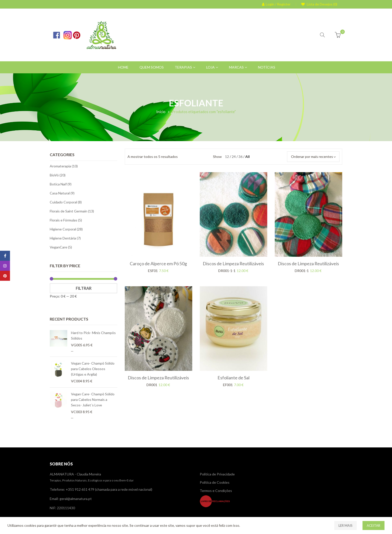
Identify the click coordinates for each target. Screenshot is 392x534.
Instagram (5, 266)
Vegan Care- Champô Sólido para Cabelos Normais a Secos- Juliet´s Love (93, 399)
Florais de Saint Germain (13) (72, 211)
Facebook (5, 256)
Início (161, 112)
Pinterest (5, 276)
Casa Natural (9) (62, 193)
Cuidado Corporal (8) (66, 202)
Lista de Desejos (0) (322, 4)
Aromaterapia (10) (64, 166)
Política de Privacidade (217, 474)
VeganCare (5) (61, 247)
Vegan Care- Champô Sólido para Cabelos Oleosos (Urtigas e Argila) (93, 369)
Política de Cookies (215, 482)
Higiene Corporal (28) (66, 229)
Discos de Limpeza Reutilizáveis (233, 263)
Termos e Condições (216, 491)
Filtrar (84, 288)
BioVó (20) (58, 175)
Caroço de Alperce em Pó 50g (158, 263)
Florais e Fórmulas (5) (66, 220)
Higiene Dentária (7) (65, 238)
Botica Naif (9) (61, 184)
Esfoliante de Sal (233, 378)
